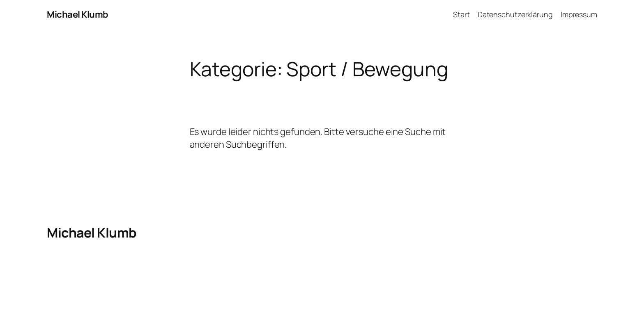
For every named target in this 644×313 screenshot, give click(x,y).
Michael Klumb (78, 14)
